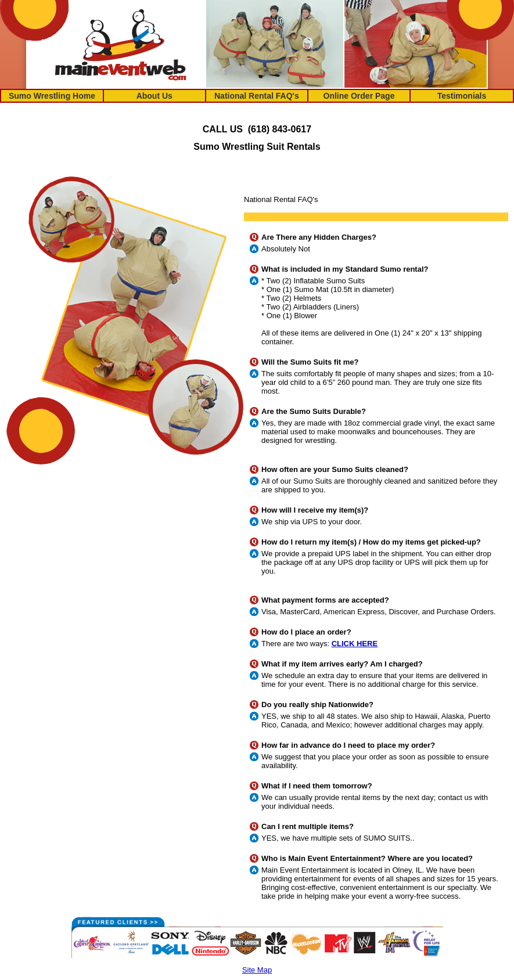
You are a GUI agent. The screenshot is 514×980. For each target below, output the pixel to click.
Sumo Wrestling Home (52, 96)
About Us (154, 96)
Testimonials (462, 96)
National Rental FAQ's (257, 96)
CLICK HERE (355, 644)
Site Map (257, 970)
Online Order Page (359, 96)
